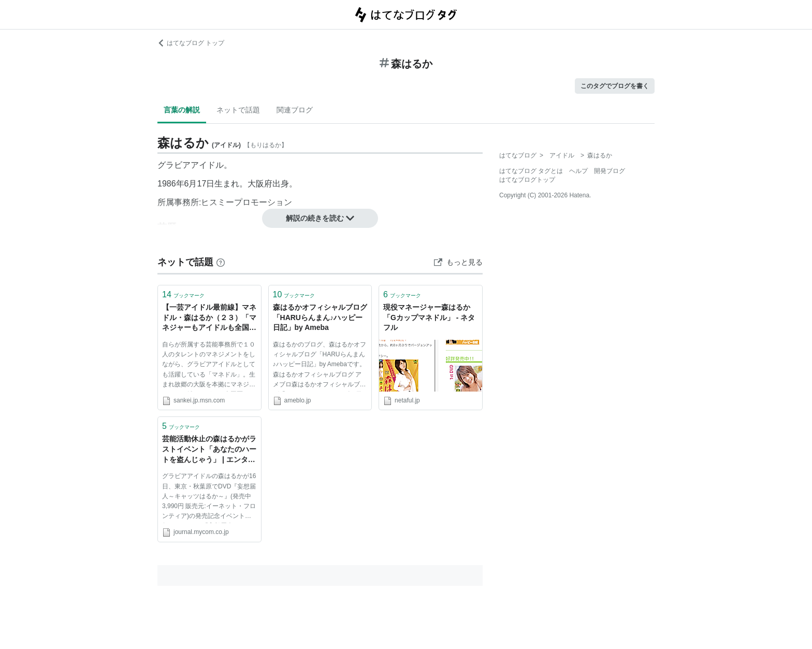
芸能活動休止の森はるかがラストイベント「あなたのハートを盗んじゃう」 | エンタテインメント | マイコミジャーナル (209, 450)
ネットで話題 (238, 110)
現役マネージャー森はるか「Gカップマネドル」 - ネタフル (429, 317)
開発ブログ (610, 171)
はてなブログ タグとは (531, 171)
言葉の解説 (182, 110)
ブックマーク (183, 294)
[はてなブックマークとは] (221, 262)
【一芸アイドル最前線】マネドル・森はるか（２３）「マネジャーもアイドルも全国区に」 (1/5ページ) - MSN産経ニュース (209, 318)
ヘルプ (578, 171)
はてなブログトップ (527, 180)
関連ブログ (295, 110)
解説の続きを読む (320, 218)
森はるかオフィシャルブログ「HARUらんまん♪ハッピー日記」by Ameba (320, 317)
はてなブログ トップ (191, 43)
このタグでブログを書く (615, 86)
